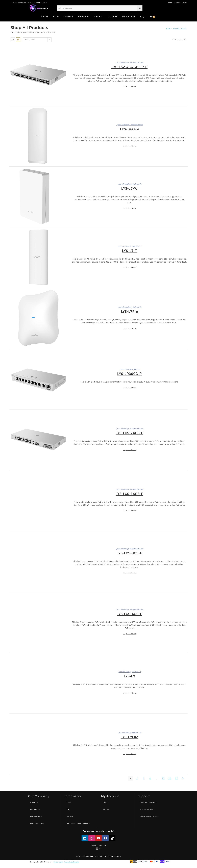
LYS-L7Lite (129, 737)
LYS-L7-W (129, 188)
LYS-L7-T (129, 251)
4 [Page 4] (150, 778)
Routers (137, 369)
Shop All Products (180, 28)
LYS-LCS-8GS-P (129, 553)
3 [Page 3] (144, 778)
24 (182, 40)
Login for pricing (129, 87)
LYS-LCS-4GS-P (129, 614)
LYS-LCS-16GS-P (129, 494)
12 (178, 40)
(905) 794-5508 (16, 3)
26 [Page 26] (170, 778)
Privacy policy (58, 862)
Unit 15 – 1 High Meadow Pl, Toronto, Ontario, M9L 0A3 (98, 856)
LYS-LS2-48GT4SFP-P (129, 67)
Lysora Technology (122, 62)
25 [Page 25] (163, 778)
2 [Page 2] (137, 778)
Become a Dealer (180, 3)
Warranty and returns (72, 862)
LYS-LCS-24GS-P (129, 433)
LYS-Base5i (129, 129)
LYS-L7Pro (129, 311)
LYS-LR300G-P (129, 374)
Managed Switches (136, 62)
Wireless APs (137, 184)
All (185, 40)
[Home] (168, 28)
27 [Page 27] (176, 778)
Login (170, 3)
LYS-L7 (129, 676)
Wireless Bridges (137, 125)
